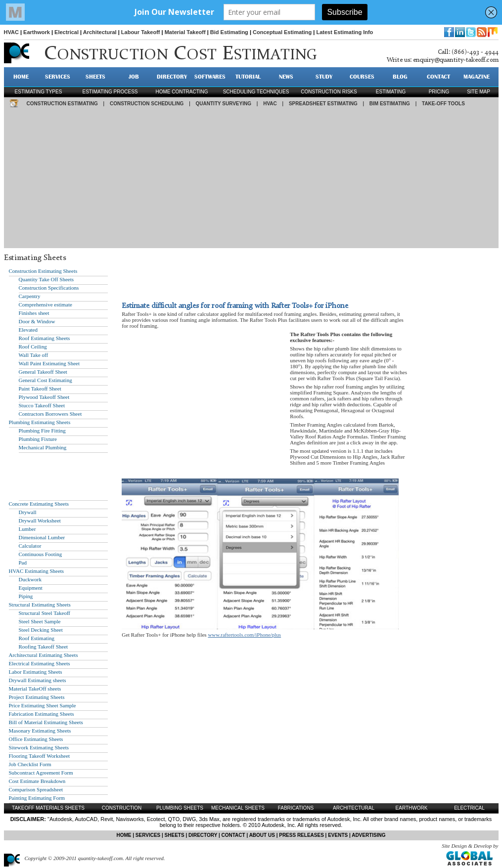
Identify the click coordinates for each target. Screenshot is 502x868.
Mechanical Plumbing (43, 447)
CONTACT (438, 77)
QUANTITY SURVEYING (224, 104)
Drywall (28, 512)
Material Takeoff (185, 32)
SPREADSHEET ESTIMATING (323, 104)
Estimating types (39, 92)
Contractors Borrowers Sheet (50, 414)
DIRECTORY (172, 77)
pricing (439, 92)
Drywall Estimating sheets (38, 680)
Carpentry (30, 296)
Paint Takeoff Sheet (40, 389)
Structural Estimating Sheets (40, 605)
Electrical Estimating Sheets (40, 663)
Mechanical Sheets (238, 808)
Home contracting (182, 92)
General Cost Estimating (46, 380)
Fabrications (296, 808)
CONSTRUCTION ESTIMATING (62, 104)
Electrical (67, 32)
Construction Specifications (49, 288)
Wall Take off (34, 355)
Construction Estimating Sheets (43, 271)
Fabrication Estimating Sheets (42, 714)
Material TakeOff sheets (35, 689)
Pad (23, 563)
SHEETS (95, 77)
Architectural (100, 32)
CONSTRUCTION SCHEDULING (147, 104)
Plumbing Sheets (180, 808)
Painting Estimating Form (37, 798)
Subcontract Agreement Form (41, 773)
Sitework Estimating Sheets (39, 747)
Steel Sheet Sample (40, 621)
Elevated (28, 330)
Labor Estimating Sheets (36, 672)
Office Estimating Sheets (36, 739)
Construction (122, 808)
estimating (391, 92)
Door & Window (37, 321)
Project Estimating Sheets (37, 697)
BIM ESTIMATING (390, 104)
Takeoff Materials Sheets (48, 808)
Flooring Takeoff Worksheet (40, 756)
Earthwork (37, 32)
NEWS (286, 77)
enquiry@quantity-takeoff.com (456, 60)
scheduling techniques (256, 92)
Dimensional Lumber (42, 537)
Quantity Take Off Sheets (46, 279)
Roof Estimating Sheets (45, 338)
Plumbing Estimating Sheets (40, 422)
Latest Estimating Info (344, 32)
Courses (362, 77)
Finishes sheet (34, 313)
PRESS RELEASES (301, 835)
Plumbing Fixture (38, 439)
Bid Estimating (229, 32)
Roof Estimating (37, 638)
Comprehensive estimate (46, 304)
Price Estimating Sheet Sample (43, 705)
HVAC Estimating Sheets (37, 571)
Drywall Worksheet (40, 521)
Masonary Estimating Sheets (40, 731)
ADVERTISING (368, 835)
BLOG (400, 77)
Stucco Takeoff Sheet (42, 405)
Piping (26, 596)
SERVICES (58, 77)
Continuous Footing (41, 554)
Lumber (27, 529)
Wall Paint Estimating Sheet (49, 363)
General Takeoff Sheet (43, 372)
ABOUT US (262, 835)
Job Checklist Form (30, 764)
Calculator (30, 546)
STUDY (324, 77)
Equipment (31, 588)
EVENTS (338, 835)
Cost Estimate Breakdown (37, 781)
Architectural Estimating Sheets (44, 655)
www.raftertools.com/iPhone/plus (244, 635)
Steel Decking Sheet (41, 630)
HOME (21, 77)
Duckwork (30, 579)
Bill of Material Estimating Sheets (46, 722)
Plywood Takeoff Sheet (44, 397)
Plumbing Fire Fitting (42, 431)
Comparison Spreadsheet (36, 789)
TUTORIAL (248, 77)
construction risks (329, 92)
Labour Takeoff (141, 32)
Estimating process (110, 92)
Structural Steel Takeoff (45, 613)
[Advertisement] (251, 179)
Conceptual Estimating (282, 32)
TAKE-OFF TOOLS (443, 104)
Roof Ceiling (33, 347)
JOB (134, 77)
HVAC (11, 32)
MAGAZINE (477, 77)
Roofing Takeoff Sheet (44, 647)
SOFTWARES (210, 77)
